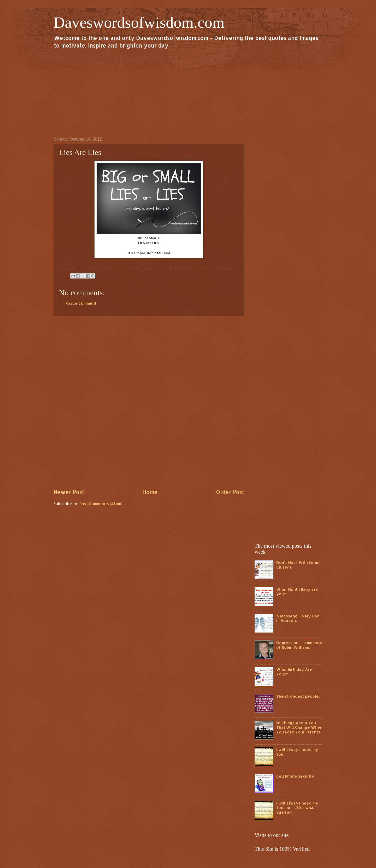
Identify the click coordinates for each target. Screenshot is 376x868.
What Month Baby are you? (297, 592)
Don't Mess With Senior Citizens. (299, 565)
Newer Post (69, 492)
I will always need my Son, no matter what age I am (297, 808)
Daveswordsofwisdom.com (139, 22)
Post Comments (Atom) (101, 504)
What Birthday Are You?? (294, 672)
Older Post (230, 492)
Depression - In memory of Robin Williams (299, 645)
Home (150, 492)
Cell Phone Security (295, 776)
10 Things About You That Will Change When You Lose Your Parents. (299, 727)
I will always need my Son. (297, 752)
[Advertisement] (188, 92)
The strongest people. (298, 696)
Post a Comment (81, 303)
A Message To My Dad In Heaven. (298, 618)
